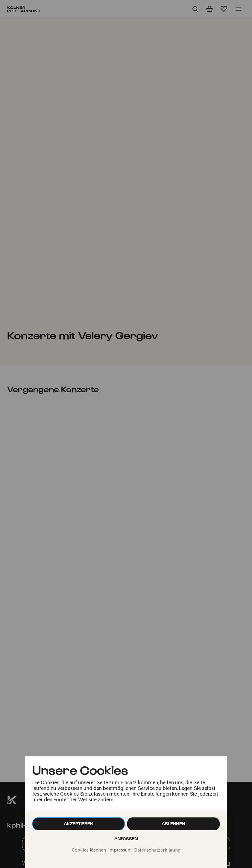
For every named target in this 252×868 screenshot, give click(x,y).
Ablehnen (173, 824)
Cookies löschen (89, 850)
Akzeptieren (79, 824)
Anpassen (126, 839)
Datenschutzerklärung (157, 850)
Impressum (120, 850)
